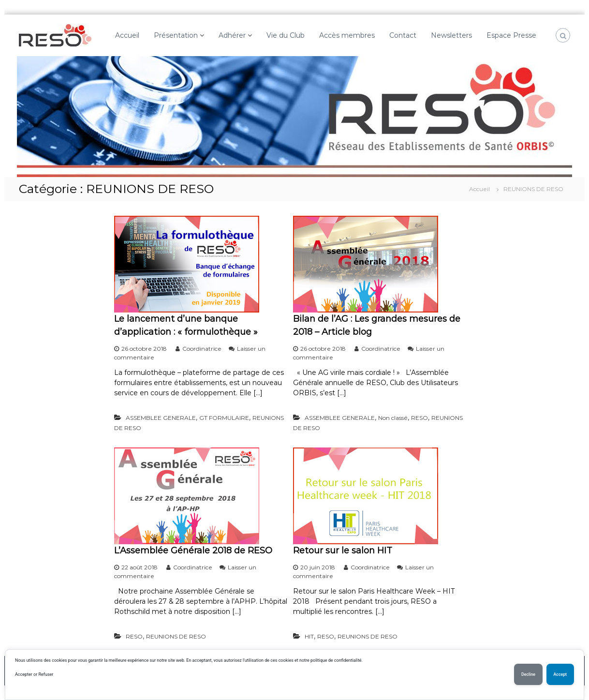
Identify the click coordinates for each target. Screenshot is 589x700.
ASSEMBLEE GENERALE (161, 418)
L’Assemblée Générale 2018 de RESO (193, 551)
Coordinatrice (202, 349)
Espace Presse (511, 35)
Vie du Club (286, 35)
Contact (403, 35)
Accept (560, 674)
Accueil (127, 35)
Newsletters (451, 35)
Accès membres (347, 35)
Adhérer (232, 35)
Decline (528, 674)
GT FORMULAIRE (224, 418)
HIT (309, 636)
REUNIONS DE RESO (176, 636)
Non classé (393, 418)
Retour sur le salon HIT (343, 551)
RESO (420, 418)
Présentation (176, 35)
